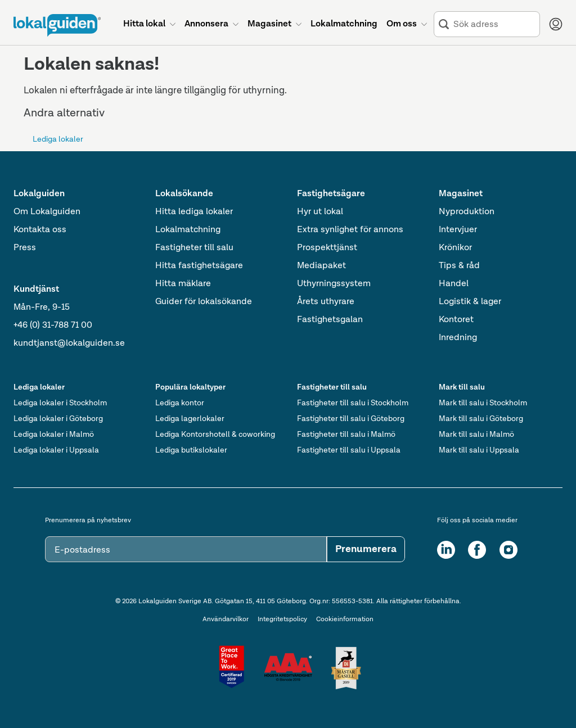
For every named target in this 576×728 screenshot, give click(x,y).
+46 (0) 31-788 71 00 (53, 325)
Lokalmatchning (188, 230)
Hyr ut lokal (320, 212)
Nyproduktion (467, 212)
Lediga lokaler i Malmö (54, 435)
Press (25, 248)
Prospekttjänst (327, 248)
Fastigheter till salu (194, 248)
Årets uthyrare (326, 302)
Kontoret (456, 320)
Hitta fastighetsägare (199, 266)
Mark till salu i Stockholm (483, 403)
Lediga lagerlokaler (190, 419)
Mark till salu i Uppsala (479, 450)
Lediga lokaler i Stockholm (60, 403)
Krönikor (455, 248)
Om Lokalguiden (47, 212)
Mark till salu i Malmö (476, 435)
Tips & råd (459, 266)
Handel (454, 284)
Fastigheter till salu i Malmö (346, 435)
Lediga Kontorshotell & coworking (215, 435)
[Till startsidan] (57, 25)
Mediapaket (321, 266)
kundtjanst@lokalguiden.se (69, 343)
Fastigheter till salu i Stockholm (353, 403)
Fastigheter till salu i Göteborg (351, 419)
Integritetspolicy (282, 620)
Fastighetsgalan (330, 320)
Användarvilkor (226, 620)
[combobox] (494, 24)
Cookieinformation (345, 620)
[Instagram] (508, 550)
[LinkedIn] (446, 550)
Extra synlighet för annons (350, 230)
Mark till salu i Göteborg (481, 419)
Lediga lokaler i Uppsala (56, 450)
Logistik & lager (470, 302)
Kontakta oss (40, 230)
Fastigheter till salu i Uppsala (349, 450)
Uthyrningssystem (334, 284)
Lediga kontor (180, 403)
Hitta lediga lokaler (194, 212)
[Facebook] (477, 550)
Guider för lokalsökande (204, 302)
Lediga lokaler (58, 139)
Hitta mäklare (183, 284)
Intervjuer (458, 230)
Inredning (458, 338)
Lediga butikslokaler (191, 450)
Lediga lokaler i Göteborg (58, 419)
